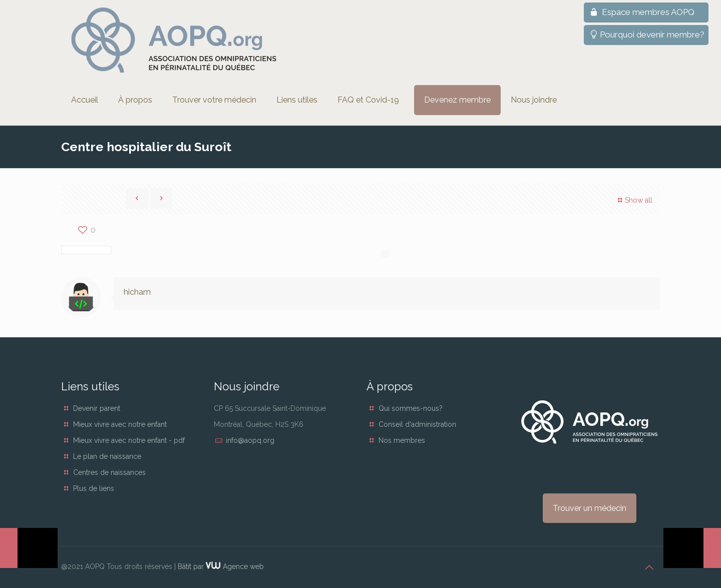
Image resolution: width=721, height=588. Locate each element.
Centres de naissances (109, 472)
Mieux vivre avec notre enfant (120, 424)
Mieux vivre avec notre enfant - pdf (129, 440)
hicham (137, 292)
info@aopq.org (250, 440)
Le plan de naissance (107, 456)
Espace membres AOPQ (641, 12)
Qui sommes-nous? (411, 408)
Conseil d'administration (417, 424)
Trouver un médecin (590, 508)
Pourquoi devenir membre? (646, 35)
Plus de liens (94, 488)
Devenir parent (97, 408)
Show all (634, 200)
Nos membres (402, 440)
